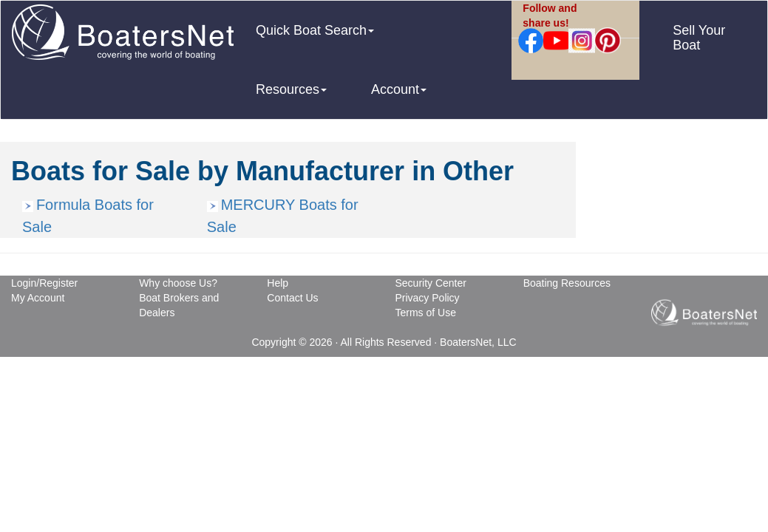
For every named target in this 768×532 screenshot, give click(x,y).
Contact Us (292, 298)
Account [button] (399, 89)
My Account (38, 298)
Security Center (430, 283)
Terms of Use (425, 313)
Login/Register (44, 283)
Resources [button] (291, 89)
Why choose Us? (178, 283)
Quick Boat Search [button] (315, 30)
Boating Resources (567, 283)
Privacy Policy (427, 298)
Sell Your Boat (699, 38)
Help (278, 283)
